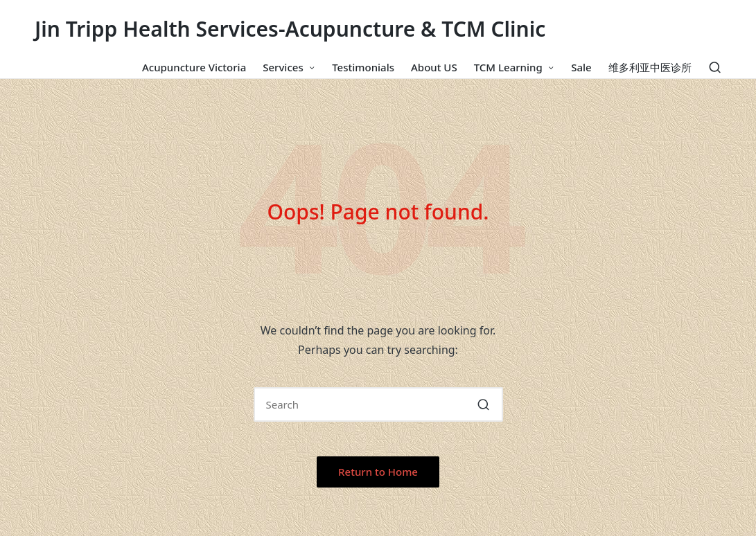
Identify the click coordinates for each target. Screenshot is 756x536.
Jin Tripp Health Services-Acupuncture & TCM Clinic (290, 29)
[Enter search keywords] (378, 404)
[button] (484, 404)
